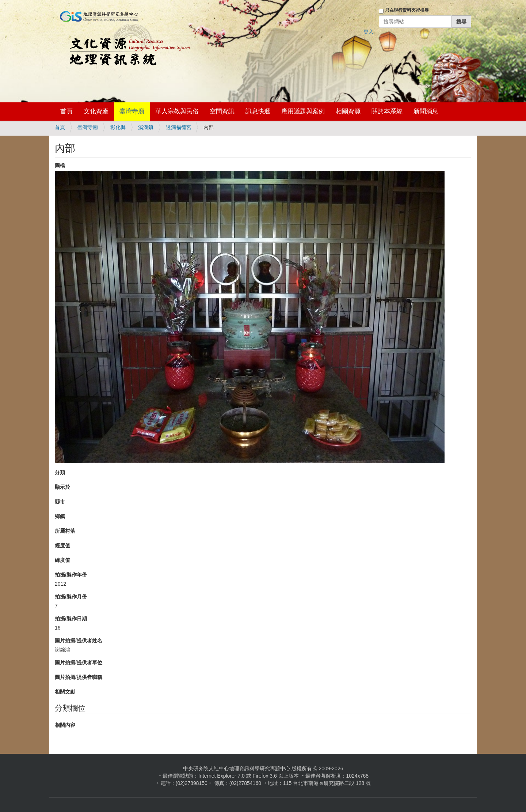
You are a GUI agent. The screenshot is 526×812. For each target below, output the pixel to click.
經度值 (62, 545)
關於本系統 (387, 111)
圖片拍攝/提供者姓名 (79, 641)
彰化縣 (118, 127)
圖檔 (60, 165)
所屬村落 (65, 531)
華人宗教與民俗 (177, 111)
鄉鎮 (60, 516)
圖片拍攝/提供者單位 (79, 662)
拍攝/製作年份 (71, 575)
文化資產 (96, 111)
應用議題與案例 (303, 111)
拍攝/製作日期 (71, 619)
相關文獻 (65, 692)
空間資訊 (222, 111)
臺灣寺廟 (132, 111)
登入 (369, 32)
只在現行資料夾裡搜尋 (407, 10)
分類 (60, 472)
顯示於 (62, 487)
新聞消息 (426, 111)
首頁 (66, 111)
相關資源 (348, 111)
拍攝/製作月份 (71, 597)
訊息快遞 (258, 111)
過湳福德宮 (179, 127)
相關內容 (65, 725)
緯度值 (62, 560)
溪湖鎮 (146, 127)
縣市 (60, 502)
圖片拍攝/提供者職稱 (79, 677)
